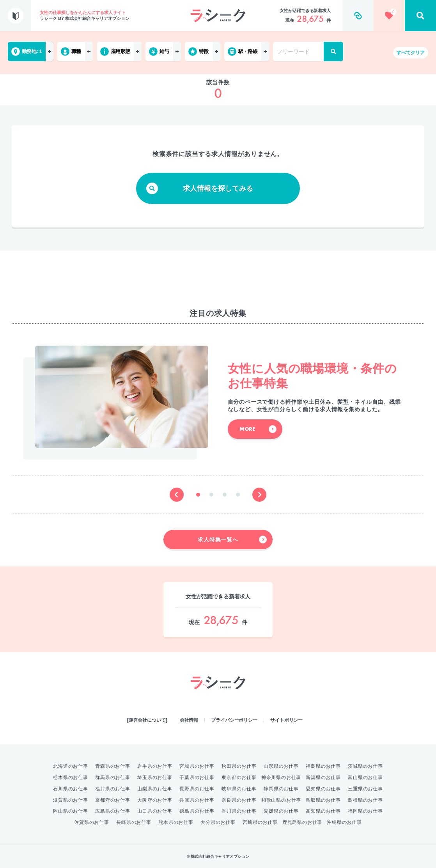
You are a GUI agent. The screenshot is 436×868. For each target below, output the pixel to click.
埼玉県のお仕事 (155, 777)
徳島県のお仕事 (197, 811)
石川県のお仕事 (71, 789)
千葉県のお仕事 (197, 777)
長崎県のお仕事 (134, 822)
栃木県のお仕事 (71, 777)
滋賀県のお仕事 (71, 800)
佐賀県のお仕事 (92, 822)
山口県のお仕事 (155, 811)
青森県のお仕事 (113, 766)
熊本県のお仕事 (176, 822)
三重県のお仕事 (365, 789)
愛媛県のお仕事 (281, 811)
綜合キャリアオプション (218, 705)
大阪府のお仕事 (155, 800)
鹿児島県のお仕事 (302, 822)
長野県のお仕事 (197, 789)
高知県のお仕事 (323, 811)
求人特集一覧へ (232, 540)
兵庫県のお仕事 (197, 800)
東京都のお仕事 (239, 777)
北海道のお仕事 (71, 766)
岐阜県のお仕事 (239, 789)
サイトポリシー (286, 720)
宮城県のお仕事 (197, 766)
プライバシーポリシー (234, 720)
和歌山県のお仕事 (281, 800)
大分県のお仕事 (218, 822)
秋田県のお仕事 (239, 766)
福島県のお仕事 (323, 766)
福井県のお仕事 (113, 789)
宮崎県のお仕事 (260, 822)
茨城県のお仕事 (365, 766)
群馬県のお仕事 (113, 777)
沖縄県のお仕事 (344, 822)
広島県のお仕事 (113, 811)
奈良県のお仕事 (239, 800)
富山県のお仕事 (365, 777)
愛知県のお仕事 (323, 789)
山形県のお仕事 (281, 766)
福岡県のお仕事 (365, 811)
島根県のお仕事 (365, 800)
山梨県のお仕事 (155, 789)
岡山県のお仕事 (71, 811)
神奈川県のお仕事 (281, 777)
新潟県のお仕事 (323, 777)
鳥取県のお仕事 (323, 800)
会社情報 (189, 720)
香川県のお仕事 (239, 811)
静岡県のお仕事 (281, 789)
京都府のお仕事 (113, 800)
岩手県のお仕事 (155, 766)
